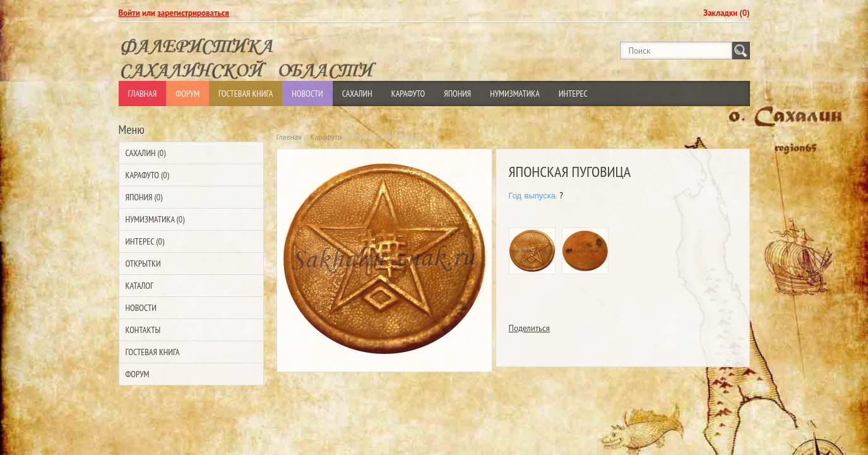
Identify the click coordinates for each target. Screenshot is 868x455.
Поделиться (530, 328)
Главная (143, 94)
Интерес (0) (145, 241)
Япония (457, 94)
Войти (129, 13)
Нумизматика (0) (155, 219)
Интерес (573, 94)
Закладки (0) (726, 13)
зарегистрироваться (193, 13)
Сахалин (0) (146, 153)
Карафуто (408, 94)
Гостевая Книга (246, 94)
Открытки (143, 264)
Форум (187, 94)
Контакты (143, 330)
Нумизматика (515, 94)
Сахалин (357, 94)
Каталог (140, 286)
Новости (307, 94)
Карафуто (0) (147, 175)
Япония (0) (144, 197)
